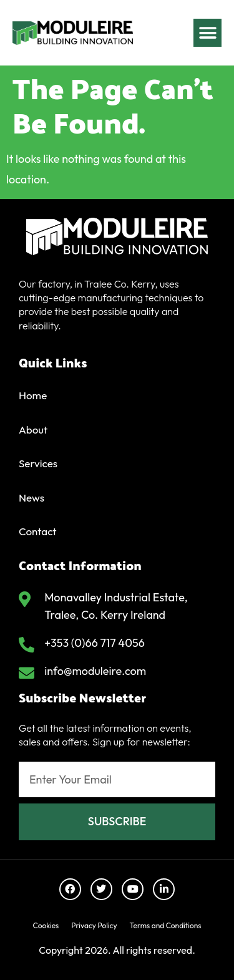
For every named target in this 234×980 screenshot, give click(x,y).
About (33, 429)
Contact (38, 531)
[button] (207, 32)
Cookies (46, 925)
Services (38, 463)
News (32, 497)
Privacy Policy (94, 925)
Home (33, 395)
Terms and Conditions (166, 925)
